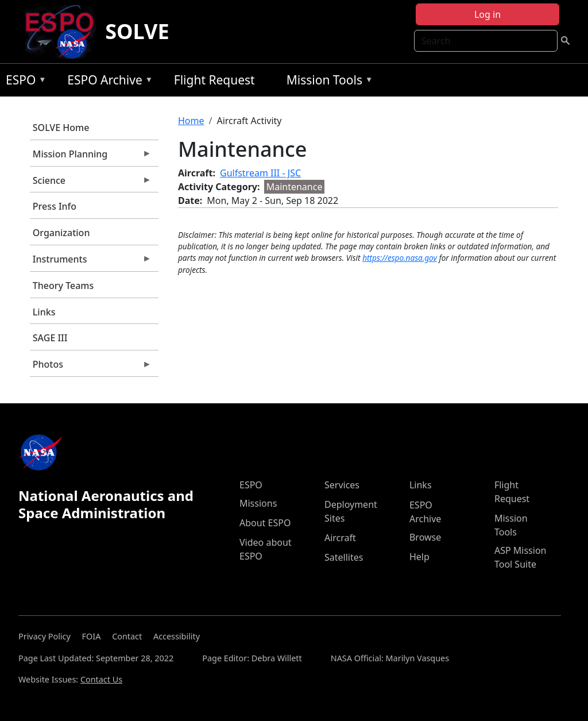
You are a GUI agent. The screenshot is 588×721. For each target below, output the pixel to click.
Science (91, 183)
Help (419, 557)
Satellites (344, 557)
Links (44, 312)
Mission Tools (327, 82)
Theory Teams (63, 286)
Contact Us (101, 679)
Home (191, 121)
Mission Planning (91, 157)
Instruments (91, 262)
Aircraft (340, 538)
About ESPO (265, 523)
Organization (61, 233)
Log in (488, 14)
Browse (425, 537)
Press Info (55, 206)
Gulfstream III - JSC (260, 173)
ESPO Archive (107, 82)
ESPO (23, 82)
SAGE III (50, 338)
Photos (91, 367)
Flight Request (214, 80)
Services (342, 485)
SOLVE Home (61, 128)
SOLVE (137, 31)
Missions (258, 503)
